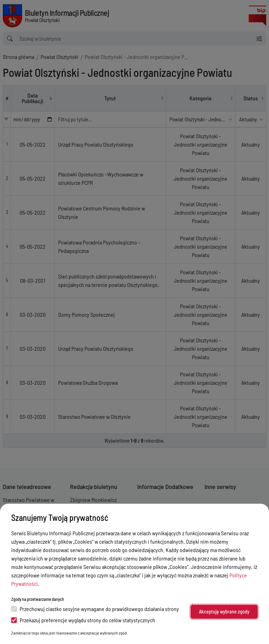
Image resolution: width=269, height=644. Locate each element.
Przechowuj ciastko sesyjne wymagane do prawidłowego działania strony (95, 609)
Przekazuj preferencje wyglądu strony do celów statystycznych (83, 620)
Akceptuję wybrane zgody (224, 612)
